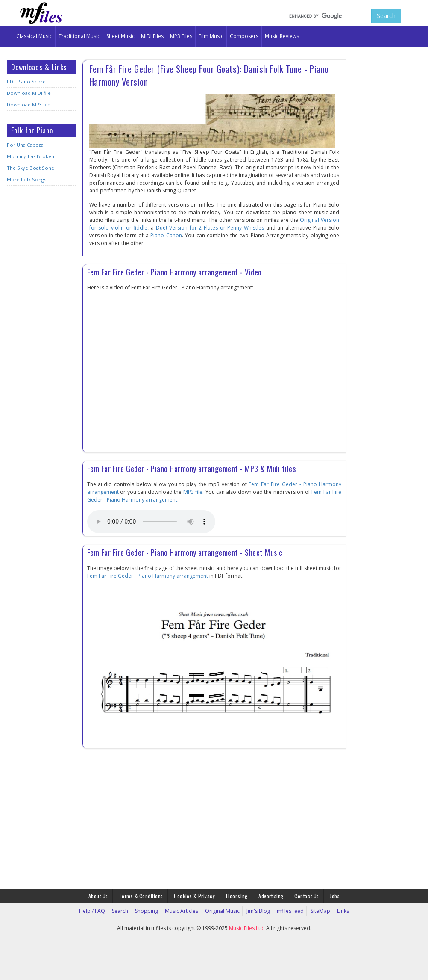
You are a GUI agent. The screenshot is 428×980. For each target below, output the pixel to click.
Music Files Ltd (246, 928)
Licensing (237, 896)
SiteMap (319, 911)
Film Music (211, 36)
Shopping (148, 911)
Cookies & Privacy (195, 896)
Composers (244, 36)
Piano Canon (166, 235)
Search (122, 911)
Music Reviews (282, 36)
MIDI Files (152, 36)
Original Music (223, 911)
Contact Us (306, 896)
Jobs (334, 896)
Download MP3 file (28, 105)
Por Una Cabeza (25, 145)
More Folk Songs (26, 179)
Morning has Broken (30, 156)
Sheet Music (120, 36)
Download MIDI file (28, 93)
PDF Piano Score (26, 81)
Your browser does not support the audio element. (151, 522)
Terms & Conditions (142, 896)
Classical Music (34, 36)
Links (341, 911)
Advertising (271, 896)
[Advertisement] (41, 327)
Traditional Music (79, 36)
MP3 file (193, 492)
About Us (99, 896)
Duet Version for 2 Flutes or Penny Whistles (210, 228)
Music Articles (183, 911)
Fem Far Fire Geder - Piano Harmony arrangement (148, 576)
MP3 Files (181, 36)
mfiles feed (289, 911)
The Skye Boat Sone (29, 168)
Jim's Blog (258, 911)
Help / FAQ (95, 911)
